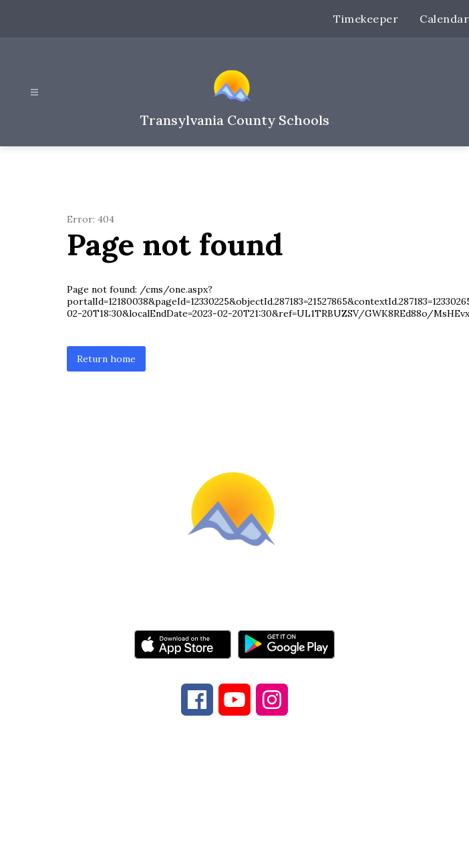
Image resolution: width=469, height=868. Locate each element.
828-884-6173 (214, 796)
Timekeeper (366, 19)
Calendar (444, 19)
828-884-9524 (333, 796)
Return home (106, 359)
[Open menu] (34, 93)
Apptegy (262, 849)
